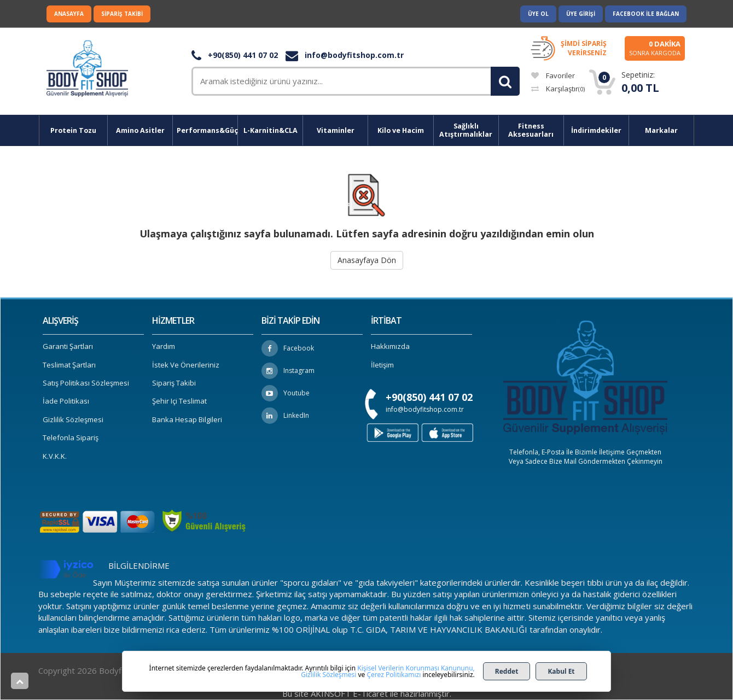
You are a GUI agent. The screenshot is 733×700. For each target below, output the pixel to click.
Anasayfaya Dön (367, 260)
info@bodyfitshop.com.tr (345, 55)
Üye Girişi (581, 14)
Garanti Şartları (68, 346)
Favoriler (553, 75)
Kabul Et (561, 671)
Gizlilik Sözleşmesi (73, 419)
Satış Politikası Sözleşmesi (86, 383)
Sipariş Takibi (122, 14)
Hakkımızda (390, 346)
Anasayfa (69, 14)
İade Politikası (66, 401)
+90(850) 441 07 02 (235, 55)
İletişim (382, 365)
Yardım (164, 346)
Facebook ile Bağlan (646, 14)
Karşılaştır (558, 89)
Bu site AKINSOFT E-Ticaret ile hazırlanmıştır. (367, 693)
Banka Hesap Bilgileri (187, 419)
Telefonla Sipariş (71, 437)
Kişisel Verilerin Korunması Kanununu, (416, 668)
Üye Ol (538, 14)
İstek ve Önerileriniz (186, 365)
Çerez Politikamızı (394, 675)
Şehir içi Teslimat (179, 401)
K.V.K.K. (55, 456)
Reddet (507, 671)
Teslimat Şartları (69, 365)
